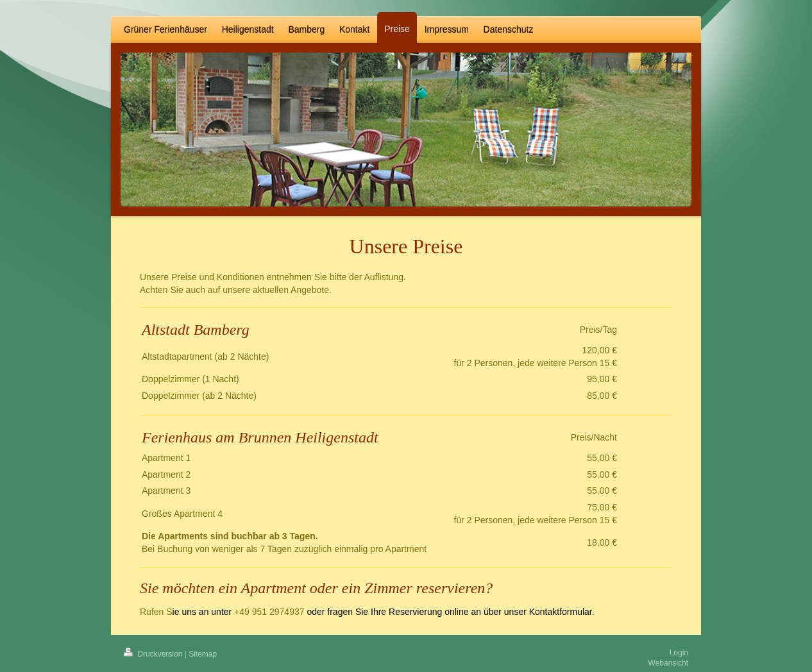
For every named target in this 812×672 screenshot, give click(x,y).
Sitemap (203, 654)
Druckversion (154, 654)
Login (679, 653)
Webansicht (668, 663)
